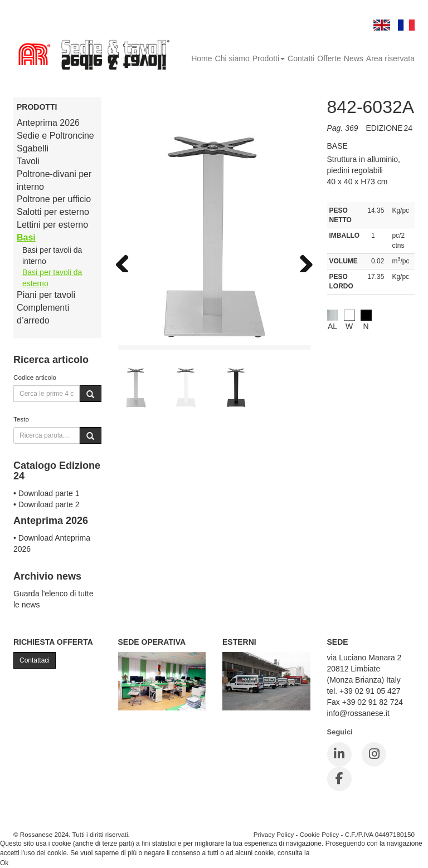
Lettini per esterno (52, 225)
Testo (21, 419)
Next (302, 261)
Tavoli (28, 161)
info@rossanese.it (358, 713)
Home (201, 58)
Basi (26, 237)
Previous (127, 261)
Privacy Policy (274, 834)
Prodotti (269, 58)
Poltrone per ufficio (54, 199)
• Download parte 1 (47, 493)
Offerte (329, 58)
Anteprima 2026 (48, 123)
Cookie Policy (320, 834)
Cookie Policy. (332, 853)
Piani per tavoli (46, 295)
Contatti (301, 58)
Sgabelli (33, 148)
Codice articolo (35, 377)
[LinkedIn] (339, 754)
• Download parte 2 (47, 504)
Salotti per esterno (53, 212)
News (354, 58)
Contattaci (35, 660)
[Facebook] (339, 779)
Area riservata (390, 58)
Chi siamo (232, 58)
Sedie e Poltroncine (55, 136)
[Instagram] (374, 754)
